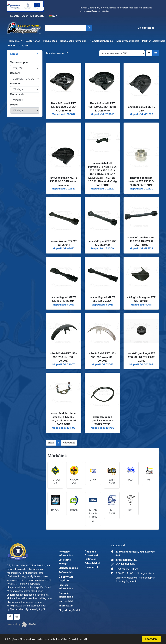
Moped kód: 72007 (64, 364)
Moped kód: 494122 (141, 248)
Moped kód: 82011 (141, 305)
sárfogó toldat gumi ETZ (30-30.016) (141, 299)
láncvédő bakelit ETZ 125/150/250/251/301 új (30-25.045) (102, 107)
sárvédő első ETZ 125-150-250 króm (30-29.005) (102, 357)
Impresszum (66, 606)
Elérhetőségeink (68, 568)
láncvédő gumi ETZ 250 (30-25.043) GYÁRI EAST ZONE (141, 241)
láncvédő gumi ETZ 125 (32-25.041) (64, 243)
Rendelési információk (73, 41)
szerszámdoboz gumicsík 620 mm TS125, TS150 (102, 421)
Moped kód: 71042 (102, 364)
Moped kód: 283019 (102, 114)
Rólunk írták (50, 41)
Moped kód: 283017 (64, 114)
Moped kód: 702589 (141, 364)
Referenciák (66, 572)
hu (52, 16)
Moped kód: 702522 (102, 189)
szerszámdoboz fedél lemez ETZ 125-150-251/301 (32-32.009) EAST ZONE (63, 419)
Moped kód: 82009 (102, 248)
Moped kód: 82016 (102, 305)
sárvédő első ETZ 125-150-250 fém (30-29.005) (64, 357)
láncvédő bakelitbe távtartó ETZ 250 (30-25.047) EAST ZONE (141, 181)
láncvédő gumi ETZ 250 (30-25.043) (102, 243)
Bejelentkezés (146, 28)
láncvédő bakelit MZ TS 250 (141, 109)
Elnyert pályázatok (70, 610)
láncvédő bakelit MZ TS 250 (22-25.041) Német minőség (64, 181)
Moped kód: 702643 (64, 189)
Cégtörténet (33, 41)
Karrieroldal (66, 601)
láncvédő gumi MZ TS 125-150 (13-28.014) (64, 299)
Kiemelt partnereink (101, 41)
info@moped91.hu (126, 560)
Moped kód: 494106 (64, 428)
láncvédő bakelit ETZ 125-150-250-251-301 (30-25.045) (64, 107)
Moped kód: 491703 (103, 428)
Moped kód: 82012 (63, 248)
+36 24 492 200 (125, 564)
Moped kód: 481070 (141, 114)
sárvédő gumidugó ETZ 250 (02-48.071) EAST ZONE (141, 357)
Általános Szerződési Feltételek (91, 555)
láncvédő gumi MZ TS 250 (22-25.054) (102, 299)
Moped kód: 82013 (64, 305)
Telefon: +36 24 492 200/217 (27, 16)
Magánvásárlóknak (128, 41)
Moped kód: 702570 (141, 189)
